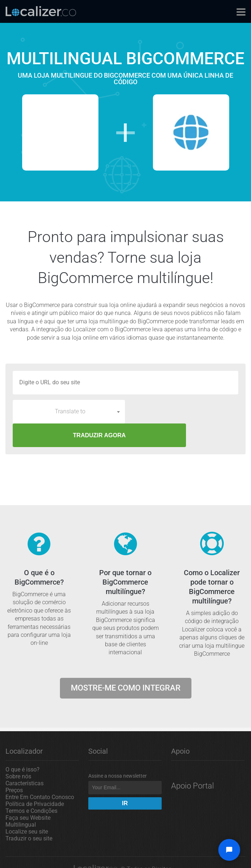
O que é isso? (23, 746)
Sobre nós (18, 753)
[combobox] (69, 412)
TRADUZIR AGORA (184, 412)
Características (25, 760)
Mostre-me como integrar (126, 664)
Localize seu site (27, 808)
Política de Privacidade (35, 780)
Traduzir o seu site (29, 815)
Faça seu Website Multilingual (28, 798)
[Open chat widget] (229, 850)
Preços (14, 767)
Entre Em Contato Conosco (40, 773)
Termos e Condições (31, 787)
